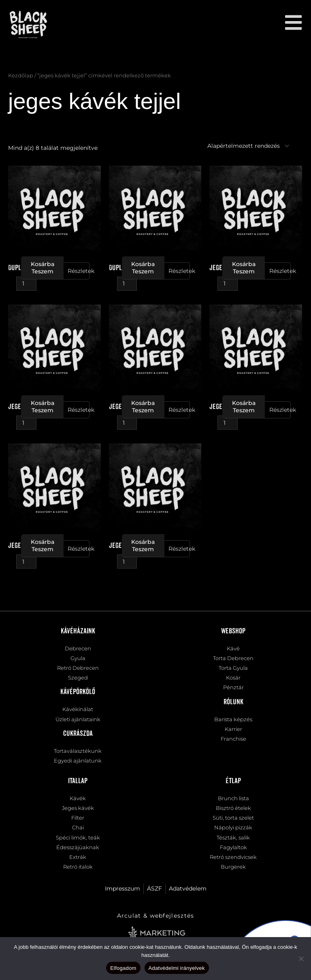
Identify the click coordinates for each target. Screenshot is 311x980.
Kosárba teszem (43, 268)
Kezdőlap (21, 76)
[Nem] (301, 959)
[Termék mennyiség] (26, 284)
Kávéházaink (78, 631)
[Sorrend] (244, 146)
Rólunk (233, 702)
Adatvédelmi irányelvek (177, 968)
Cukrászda (78, 734)
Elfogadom (123, 968)
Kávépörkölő (78, 692)
